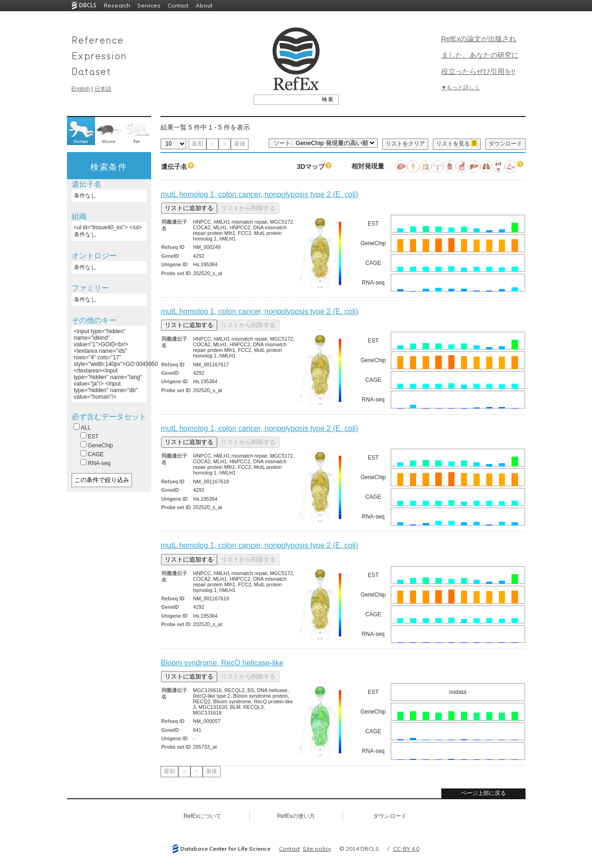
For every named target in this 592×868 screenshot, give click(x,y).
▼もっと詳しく (461, 88)
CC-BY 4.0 (406, 849)
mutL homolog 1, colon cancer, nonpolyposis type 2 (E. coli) (260, 194)
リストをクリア (405, 144)
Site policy (317, 849)
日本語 (103, 89)
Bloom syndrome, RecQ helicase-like (222, 663)
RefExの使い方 (296, 816)
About (204, 5)
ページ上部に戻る (483, 793)
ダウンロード (505, 144)
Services (149, 5)
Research (117, 5)
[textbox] (286, 99)
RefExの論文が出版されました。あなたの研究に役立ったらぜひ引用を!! (480, 55)
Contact (178, 5)
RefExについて (202, 816)
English (81, 89)
